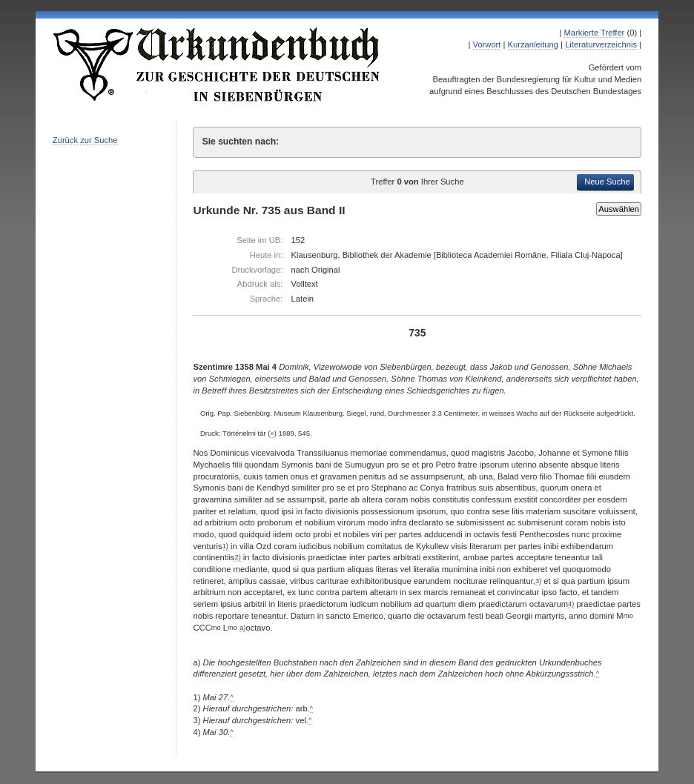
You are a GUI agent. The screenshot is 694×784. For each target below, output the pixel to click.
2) (237, 557)
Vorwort (487, 44)
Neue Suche (607, 182)
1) (225, 546)
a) (242, 628)
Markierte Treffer (594, 33)
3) (538, 581)
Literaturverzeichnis (601, 44)
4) (571, 604)
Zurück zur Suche (85, 140)
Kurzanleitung (533, 44)
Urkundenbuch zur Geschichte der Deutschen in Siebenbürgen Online (217, 64)
